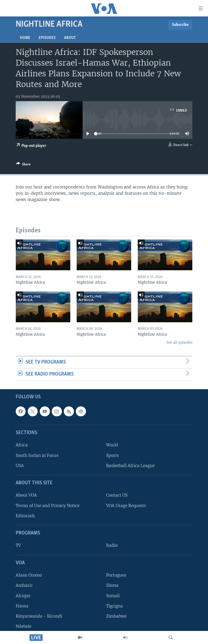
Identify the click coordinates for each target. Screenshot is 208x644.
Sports (112, 455)
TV (18, 546)
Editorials (25, 516)
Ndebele (24, 626)
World (112, 445)
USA (20, 466)
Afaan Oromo (29, 575)
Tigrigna (114, 606)
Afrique (23, 596)
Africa (22, 445)
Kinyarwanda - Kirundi (39, 616)
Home (25, 38)
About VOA (26, 495)
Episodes (47, 38)
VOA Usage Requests (126, 506)
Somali (113, 596)
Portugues (116, 575)
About (70, 38)
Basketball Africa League (130, 466)
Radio (112, 546)
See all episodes (179, 343)
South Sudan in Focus (37, 455)
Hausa (22, 606)
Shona (112, 586)
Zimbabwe (116, 616)
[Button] (23, 165)
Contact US (117, 495)
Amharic (24, 586)
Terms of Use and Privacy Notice (48, 506)
